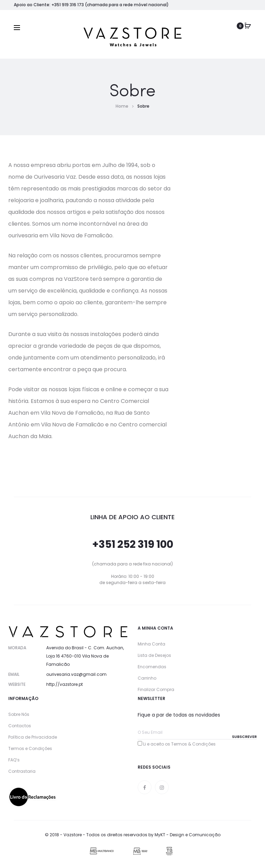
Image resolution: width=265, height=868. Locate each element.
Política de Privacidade (33, 737)
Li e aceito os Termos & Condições (179, 744)
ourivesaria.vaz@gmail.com (76, 674)
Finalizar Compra (156, 689)
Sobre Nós (19, 714)
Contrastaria (22, 771)
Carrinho (147, 678)
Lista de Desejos (154, 655)
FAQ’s (14, 760)
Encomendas (152, 667)
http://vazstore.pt (65, 684)
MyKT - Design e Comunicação (188, 835)
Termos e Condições (30, 748)
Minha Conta (151, 644)
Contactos (20, 726)
